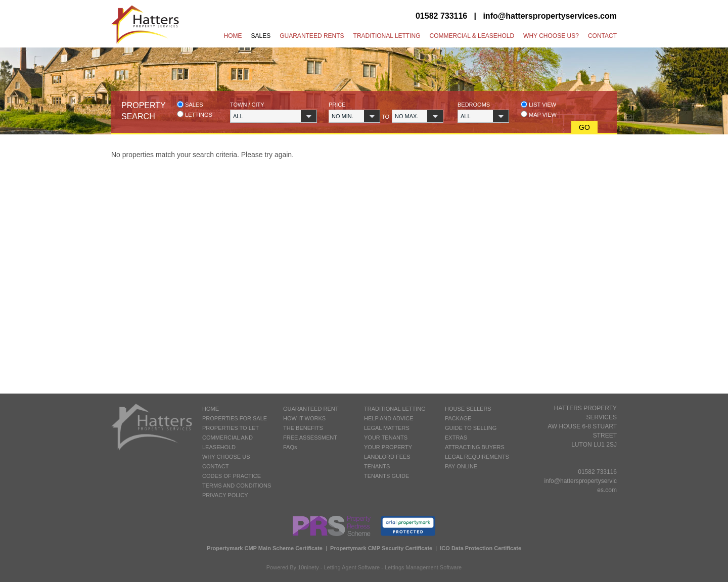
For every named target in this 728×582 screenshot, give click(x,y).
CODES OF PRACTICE (232, 476)
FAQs (290, 447)
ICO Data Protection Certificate (481, 548)
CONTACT (215, 466)
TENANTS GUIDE (386, 476)
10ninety (308, 567)
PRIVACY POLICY (225, 495)
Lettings (195, 114)
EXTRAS (456, 438)
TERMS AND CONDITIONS (237, 486)
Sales (261, 36)
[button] (274, 116)
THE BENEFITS (303, 428)
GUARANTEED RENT (311, 409)
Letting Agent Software (352, 567)
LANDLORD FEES (387, 457)
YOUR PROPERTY (388, 447)
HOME (211, 409)
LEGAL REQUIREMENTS (477, 457)
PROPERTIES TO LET (231, 428)
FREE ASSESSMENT (310, 438)
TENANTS (377, 466)
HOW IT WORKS (304, 418)
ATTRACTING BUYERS (475, 447)
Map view (539, 114)
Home (233, 36)
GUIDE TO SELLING (471, 428)
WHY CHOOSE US (226, 457)
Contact (602, 36)
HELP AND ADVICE (389, 418)
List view (538, 104)
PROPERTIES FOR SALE (235, 418)
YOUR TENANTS (386, 438)
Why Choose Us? (551, 36)
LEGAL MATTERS (387, 428)
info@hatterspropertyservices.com (550, 16)
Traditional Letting (387, 36)
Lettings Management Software (423, 567)
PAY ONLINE (461, 466)
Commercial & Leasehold (472, 36)
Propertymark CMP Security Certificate (381, 548)
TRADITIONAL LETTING (395, 409)
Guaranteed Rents (312, 36)
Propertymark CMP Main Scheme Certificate (265, 548)
